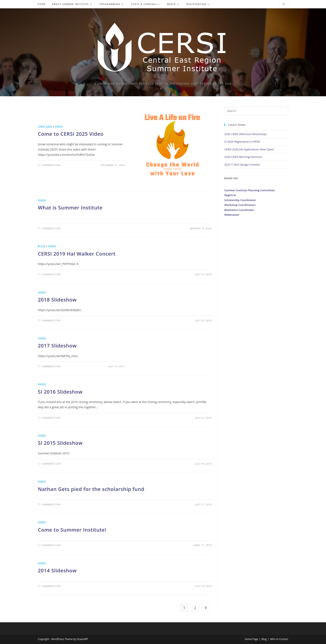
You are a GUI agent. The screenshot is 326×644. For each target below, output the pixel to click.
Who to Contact (279, 639)
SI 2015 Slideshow (60, 443)
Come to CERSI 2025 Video (71, 134)
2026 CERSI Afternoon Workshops (246, 134)
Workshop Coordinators (240, 205)
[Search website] (284, 4)
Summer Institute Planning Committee (250, 190)
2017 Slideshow (57, 345)
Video (59, 127)
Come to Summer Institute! (72, 530)
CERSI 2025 (45, 127)
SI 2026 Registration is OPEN (242, 142)
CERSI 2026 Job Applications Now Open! (249, 149)
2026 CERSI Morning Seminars (243, 157)
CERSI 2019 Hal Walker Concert (77, 254)
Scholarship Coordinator (240, 200)
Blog (42, 246)
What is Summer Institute (70, 207)
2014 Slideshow (57, 570)
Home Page (251, 639)
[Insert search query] (256, 111)
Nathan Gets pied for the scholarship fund (91, 489)
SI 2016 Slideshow (60, 392)
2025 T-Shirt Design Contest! (242, 165)
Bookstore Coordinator (239, 210)
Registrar (230, 195)
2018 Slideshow (57, 300)
